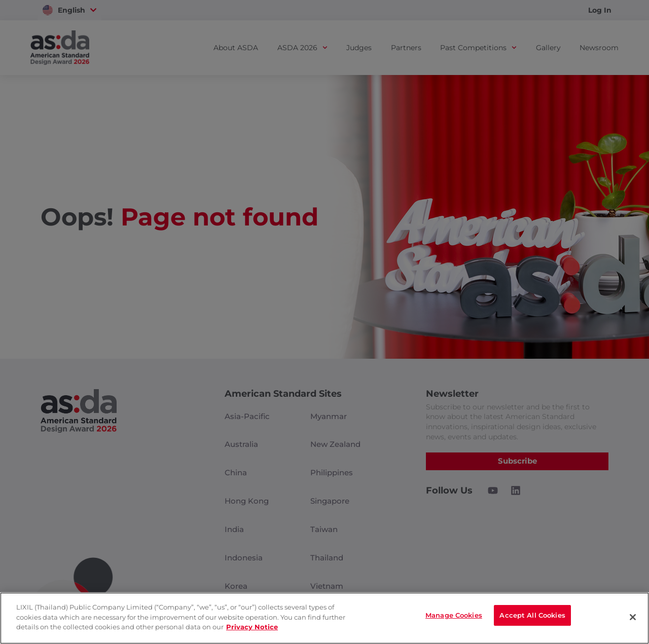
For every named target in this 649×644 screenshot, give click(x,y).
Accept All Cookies (532, 617)
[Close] (633, 617)
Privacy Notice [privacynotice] (252, 627)
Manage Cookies (454, 617)
